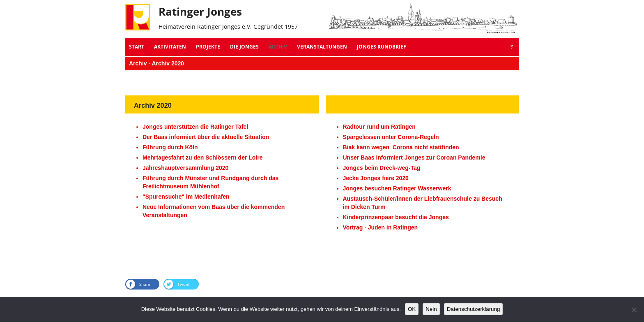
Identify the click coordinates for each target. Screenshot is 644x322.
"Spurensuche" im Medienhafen (186, 197)
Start (137, 47)
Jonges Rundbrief (382, 47)
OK (412, 309)
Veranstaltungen (322, 47)
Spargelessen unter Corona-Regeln (391, 137)
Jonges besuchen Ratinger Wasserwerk (397, 188)
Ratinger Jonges (200, 12)
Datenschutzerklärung (474, 309)
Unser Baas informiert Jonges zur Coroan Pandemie (414, 158)
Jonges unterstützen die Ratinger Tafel (195, 127)
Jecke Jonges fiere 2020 (376, 178)
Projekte (208, 47)
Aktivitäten (170, 47)
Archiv (278, 47)
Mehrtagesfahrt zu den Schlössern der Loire (203, 158)
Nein (431, 309)
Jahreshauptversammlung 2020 (185, 168)
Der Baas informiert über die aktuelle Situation (206, 137)
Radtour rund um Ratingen (379, 127)
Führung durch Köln (170, 147)
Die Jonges (244, 47)
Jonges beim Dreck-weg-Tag (382, 168)
